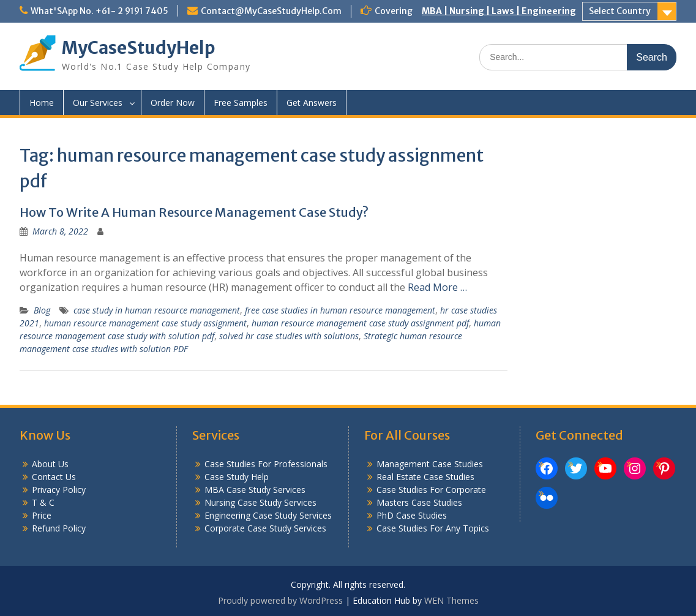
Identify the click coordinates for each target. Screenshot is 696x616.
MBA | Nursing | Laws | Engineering (499, 11)
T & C (43, 502)
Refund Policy (59, 528)
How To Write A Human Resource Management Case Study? (194, 212)
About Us (50, 464)
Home (42, 103)
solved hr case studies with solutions (289, 336)
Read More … (437, 287)
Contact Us (54, 477)
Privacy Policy (59, 490)
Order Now (173, 103)
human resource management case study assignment (145, 323)
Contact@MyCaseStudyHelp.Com (271, 11)
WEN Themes (451, 600)
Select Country (620, 11)
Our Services (98, 103)
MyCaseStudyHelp (139, 48)
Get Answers (312, 103)
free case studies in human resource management (340, 310)
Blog (42, 310)
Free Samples (241, 103)
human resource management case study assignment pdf (360, 323)
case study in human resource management (157, 310)
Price (42, 515)
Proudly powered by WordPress (280, 600)
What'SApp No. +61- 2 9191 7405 (99, 11)
